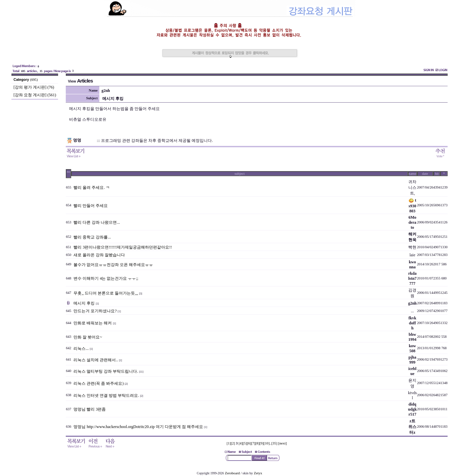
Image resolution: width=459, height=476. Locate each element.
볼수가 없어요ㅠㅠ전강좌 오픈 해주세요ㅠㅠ (113, 265)
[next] (282, 443)
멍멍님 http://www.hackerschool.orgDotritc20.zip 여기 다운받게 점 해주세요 (138, 427)
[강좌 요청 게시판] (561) (35, 95)
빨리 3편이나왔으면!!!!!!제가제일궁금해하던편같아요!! (123, 247)
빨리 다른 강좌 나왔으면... (97, 222)
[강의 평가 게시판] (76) (34, 87)
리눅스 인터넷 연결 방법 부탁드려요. (106, 395)
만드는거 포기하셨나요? (95, 311)
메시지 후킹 (84, 303)
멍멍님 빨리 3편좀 (90, 409)
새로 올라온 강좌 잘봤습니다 (99, 255)
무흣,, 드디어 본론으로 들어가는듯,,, (106, 293)
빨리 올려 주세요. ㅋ (92, 188)
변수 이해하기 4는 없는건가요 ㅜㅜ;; (106, 278)
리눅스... (81, 349)
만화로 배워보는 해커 (93, 323)
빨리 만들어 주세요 (91, 206)
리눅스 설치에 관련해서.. (96, 360)
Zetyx (258, 473)
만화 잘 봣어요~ (88, 337)
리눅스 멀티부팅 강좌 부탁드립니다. (106, 371)
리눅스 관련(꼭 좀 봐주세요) (98, 383)
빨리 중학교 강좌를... (92, 237)
